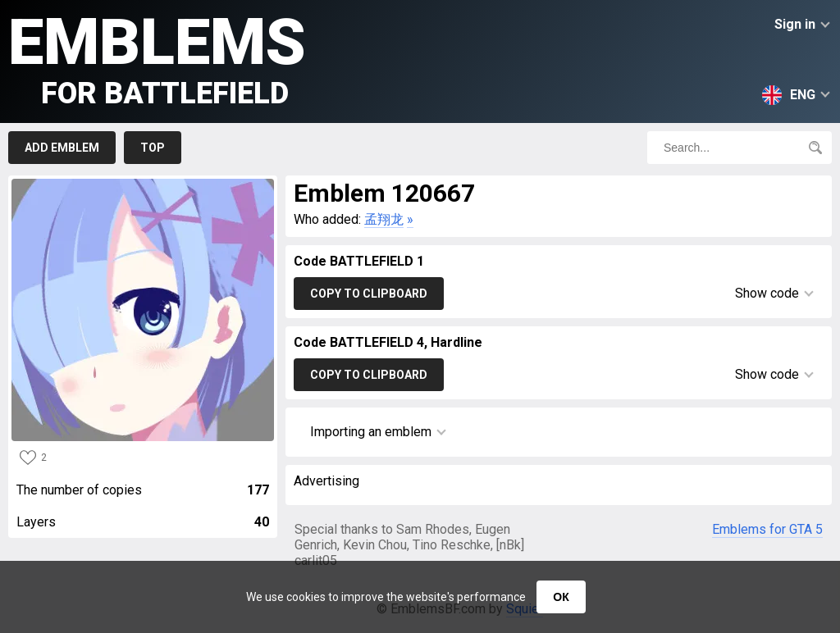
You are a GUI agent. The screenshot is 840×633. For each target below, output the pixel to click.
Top (153, 148)
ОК (561, 597)
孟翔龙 (384, 219)
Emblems (157, 58)
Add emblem (62, 148)
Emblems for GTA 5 (767, 529)
